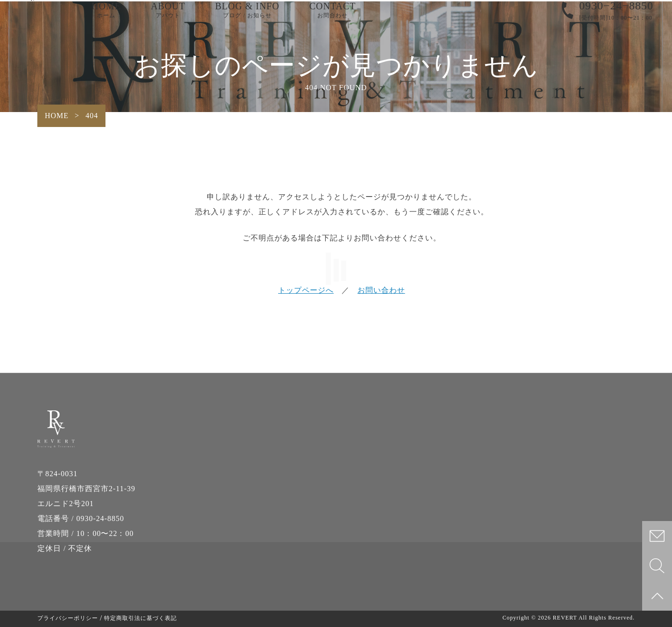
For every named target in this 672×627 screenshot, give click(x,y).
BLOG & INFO (247, 19)
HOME (106, 19)
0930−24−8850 (616, 14)
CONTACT (333, 19)
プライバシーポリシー (68, 618)
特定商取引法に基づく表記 (140, 618)
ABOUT (168, 19)
